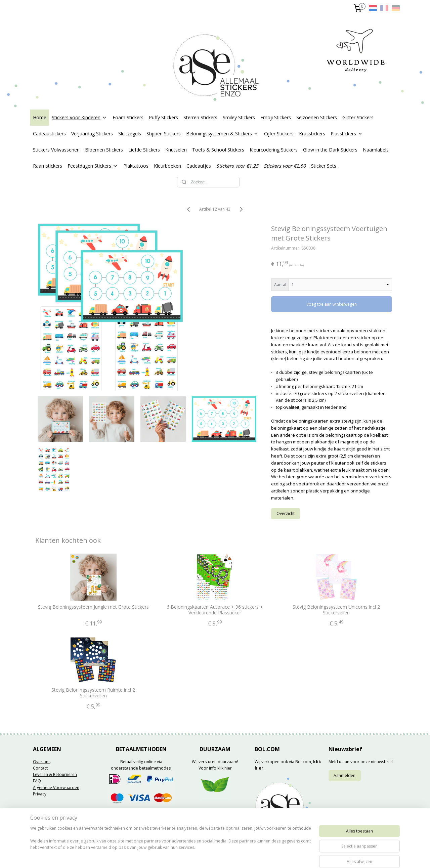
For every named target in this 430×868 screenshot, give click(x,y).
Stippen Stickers (164, 134)
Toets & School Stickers (218, 150)
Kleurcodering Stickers (274, 150)
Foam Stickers (128, 117)
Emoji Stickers (276, 117)
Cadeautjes (199, 166)
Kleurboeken (167, 166)
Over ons (42, 762)
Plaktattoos (136, 166)
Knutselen (176, 150)
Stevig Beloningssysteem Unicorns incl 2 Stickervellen (337, 610)
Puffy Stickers (163, 117)
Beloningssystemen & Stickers (222, 134)
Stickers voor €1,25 (237, 166)
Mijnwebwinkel (294, 856)
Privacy (40, 794)
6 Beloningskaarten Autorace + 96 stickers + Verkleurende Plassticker (215, 610)
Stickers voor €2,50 (285, 166)
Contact (40, 768)
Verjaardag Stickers (92, 134)
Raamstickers (48, 166)
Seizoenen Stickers (317, 117)
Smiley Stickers (239, 117)
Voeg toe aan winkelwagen (332, 304)
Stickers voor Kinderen (79, 117)
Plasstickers (347, 134)
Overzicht (286, 513)
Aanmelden (345, 775)
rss (210, 856)
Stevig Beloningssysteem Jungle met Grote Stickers (93, 607)
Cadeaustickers (49, 134)
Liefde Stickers (144, 150)
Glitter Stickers (358, 117)
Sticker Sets (324, 166)
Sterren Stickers (200, 117)
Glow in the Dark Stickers (330, 150)
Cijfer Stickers (279, 134)
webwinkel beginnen (236, 856)
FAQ (37, 781)
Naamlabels (376, 150)
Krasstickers (312, 134)
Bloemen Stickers (104, 150)
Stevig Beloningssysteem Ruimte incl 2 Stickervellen (94, 693)
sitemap (196, 856)
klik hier (225, 768)
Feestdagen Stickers (93, 166)
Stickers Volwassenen (56, 150)
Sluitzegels (130, 134)
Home (40, 117)
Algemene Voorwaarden (56, 788)
